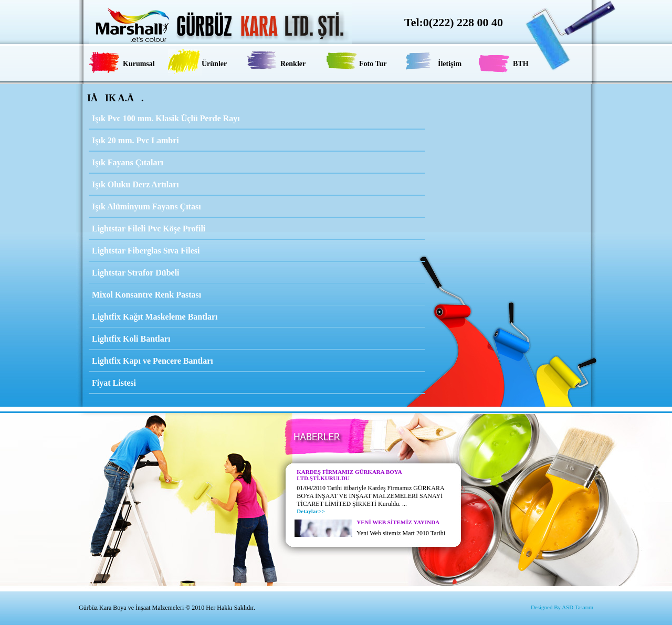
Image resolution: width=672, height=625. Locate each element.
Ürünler (214, 64)
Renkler (293, 64)
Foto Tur (373, 64)
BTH (521, 64)
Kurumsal (139, 64)
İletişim (450, 64)
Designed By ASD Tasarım (562, 607)
